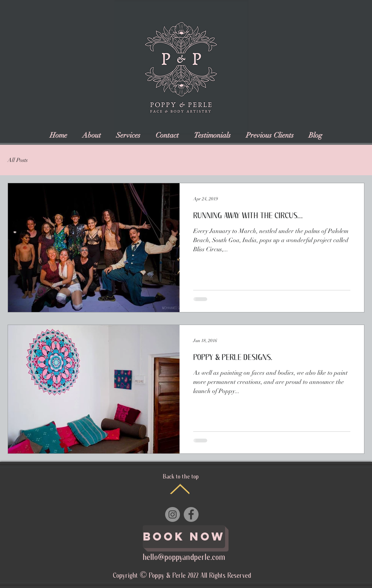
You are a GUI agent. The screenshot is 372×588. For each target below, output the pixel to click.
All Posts (18, 160)
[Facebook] (191, 514)
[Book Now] (184, 537)
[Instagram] (173, 514)
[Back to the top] (180, 489)
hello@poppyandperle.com (184, 558)
